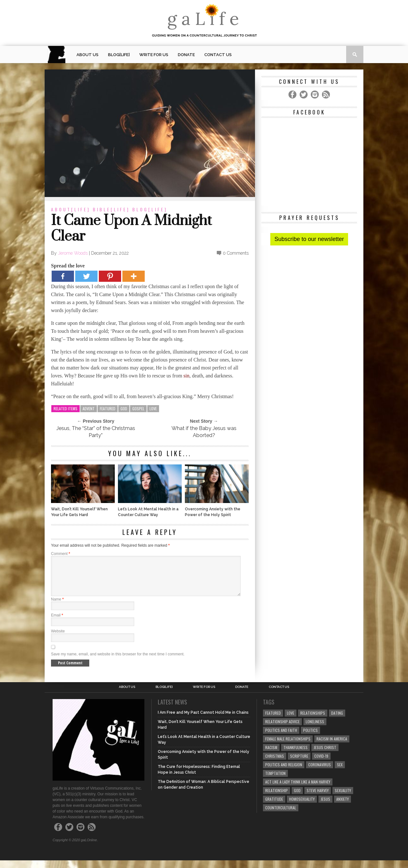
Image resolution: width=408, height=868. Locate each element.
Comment (61, 554)
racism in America (332, 746)
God (124, 408)
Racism (271, 755)
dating (337, 721)
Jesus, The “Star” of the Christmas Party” (96, 432)
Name (57, 607)
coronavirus (320, 772)
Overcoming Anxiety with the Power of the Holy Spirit (213, 512)
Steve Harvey (318, 798)
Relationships (313, 721)
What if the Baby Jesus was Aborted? (204, 432)
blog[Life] (119, 55)
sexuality (343, 798)
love (153, 408)
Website (58, 639)
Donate (186, 55)
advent (89, 408)
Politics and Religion (284, 772)
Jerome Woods (73, 253)
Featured (108, 408)
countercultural (281, 815)
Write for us (154, 55)
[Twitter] (86, 276)
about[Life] (71, 209)
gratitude (274, 807)
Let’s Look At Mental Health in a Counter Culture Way (148, 512)
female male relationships (288, 746)
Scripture (299, 764)
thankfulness (295, 755)
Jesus (325, 807)
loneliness (315, 729)
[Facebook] (63, 276)
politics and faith (281, 738)
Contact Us (218, 55)
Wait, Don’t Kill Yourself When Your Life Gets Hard (79, 512)
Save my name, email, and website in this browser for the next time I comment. (118, 662)
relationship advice (282, 729)
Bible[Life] (111, 209)
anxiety (342, 807)
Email (57, 623)
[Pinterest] (110, 276)
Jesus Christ (325, 755)
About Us (87, 55)
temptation (275, 781)
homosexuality (302, 807)
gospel (138, 408)
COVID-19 (321, 764)
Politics (310, 738)
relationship (277, 798)
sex (340, 772)
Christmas (275, 764)
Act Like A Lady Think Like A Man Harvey (298, 789)
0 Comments (236, 253)
